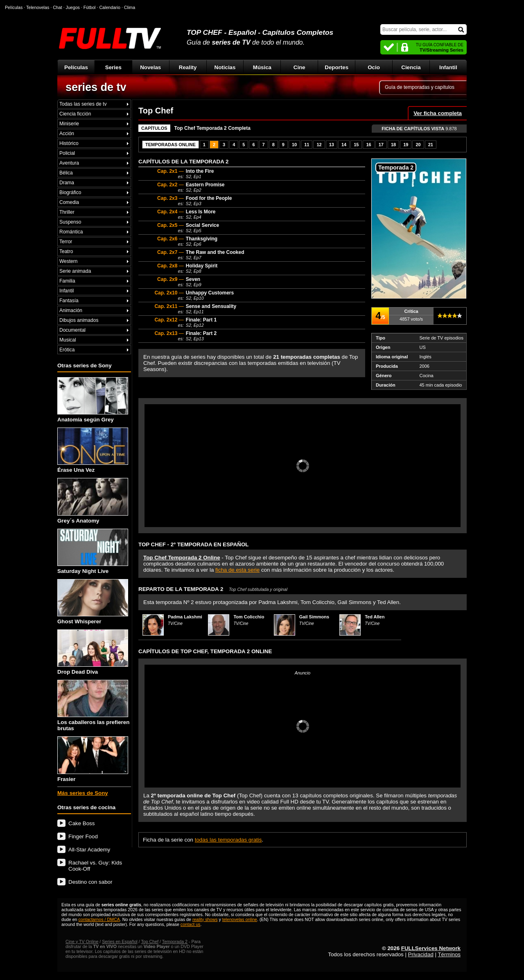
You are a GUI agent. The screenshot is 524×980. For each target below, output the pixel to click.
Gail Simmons (314, 617)
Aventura (69, 163)
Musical (68, 340)
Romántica (71, 232)
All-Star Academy (89, 850)
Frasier (93, 759)
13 (332, 145)
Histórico (69, 143)
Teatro (66, 251)
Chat (58, 7)
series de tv (96, 87)
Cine (299, 67)
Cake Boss (81, 823)
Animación (71, 310)
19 (406, 145)
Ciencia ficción (75, 114)
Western (68, 261)
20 (418, 145)
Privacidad (421, 954)
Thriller (67, 212)
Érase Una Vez (93, 450)
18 (393, 145)
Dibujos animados (79, 320)
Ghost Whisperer (93, 602)
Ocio (374, 67)
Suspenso (70, 222)
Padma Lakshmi (185, 617)
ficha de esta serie (237, 570)
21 (431, 145)
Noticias (225, 67)
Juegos (73, 7)
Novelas (150, 67)
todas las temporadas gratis (228, 840)
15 (356, 145)
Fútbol (90, 7)
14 (344, 145)
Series (113, 67)
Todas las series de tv (83, 104)
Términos (449, 954)
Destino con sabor (90, 882)
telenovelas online (240, 919)
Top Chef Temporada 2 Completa (212, 128)
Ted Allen (375, 617)
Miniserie (69, 124)
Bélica (66, 173)
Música (262, 67)
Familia (67, 281)
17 (381, 145)
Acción (67, 134)
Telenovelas (38, 7)
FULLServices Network (431, 948)
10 (294, 145)
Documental (72, 330)
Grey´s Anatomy (93, 501)
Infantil (448, 67)
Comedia (69, 202)
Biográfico (70, 192)
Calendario (110, 7)
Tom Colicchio (249, 617)
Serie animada (75, 271)
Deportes (337, 67)
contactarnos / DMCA (99, 919)
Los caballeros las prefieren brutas (93, 706)
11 (307, 145)
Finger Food (83, 836)
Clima (130, 7)
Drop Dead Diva (93, 652)
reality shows (205, 919)
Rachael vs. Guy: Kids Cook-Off (95, 866)
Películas (76, 67)
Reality (188, 67)
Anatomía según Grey (93, 400)
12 (319, 145)
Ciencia (411, 67)
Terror (66, 242)
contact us (191, 924)
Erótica (67, 350)
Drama (67, 183)
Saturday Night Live (93, 551)
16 (368, 145)
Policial (67, 153)
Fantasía (69, 301)
